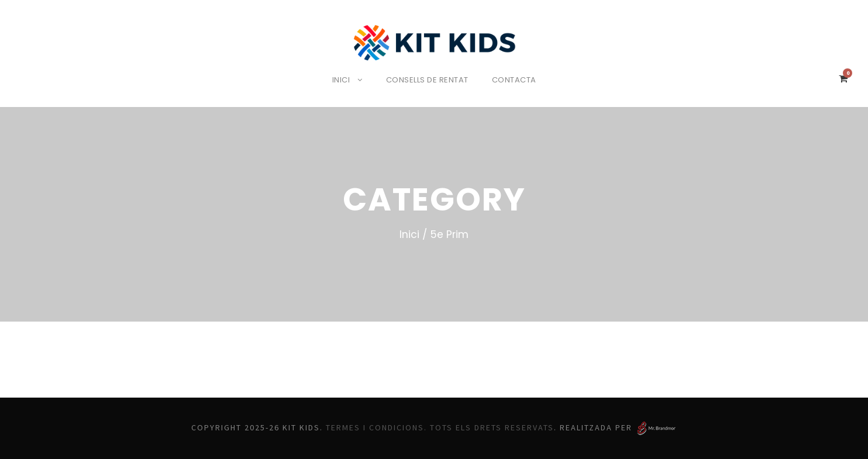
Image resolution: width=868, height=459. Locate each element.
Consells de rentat (428, 80)
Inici (338, 80)
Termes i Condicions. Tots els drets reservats (442, 427)
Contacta (518, 80)
